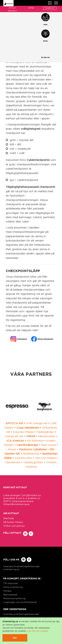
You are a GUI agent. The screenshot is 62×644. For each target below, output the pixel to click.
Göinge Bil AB (14, 436)
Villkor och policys (14, 526)
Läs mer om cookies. (38, 631)
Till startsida (10, 583)
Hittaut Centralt (12, 9)
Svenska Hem (23, 458)
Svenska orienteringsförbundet (21, 614)
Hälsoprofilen (47, 436)
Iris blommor (35, 441)
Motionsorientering (14, 598)
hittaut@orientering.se (16, 504)
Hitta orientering (13, 587)
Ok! (15, 638)
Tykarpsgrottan (33, 462)
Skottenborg (31, 454)
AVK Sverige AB (37, 423)
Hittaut (7, 591)
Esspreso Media (23, 432)
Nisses (12, 449)
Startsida (9, 518)
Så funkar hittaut (13, 522)
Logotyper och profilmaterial (20, 602)
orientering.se (11, 569)
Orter (31, 8)
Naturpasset (10, 595)
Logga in (50, 8)
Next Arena (49, 445)
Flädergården (45, 432)
